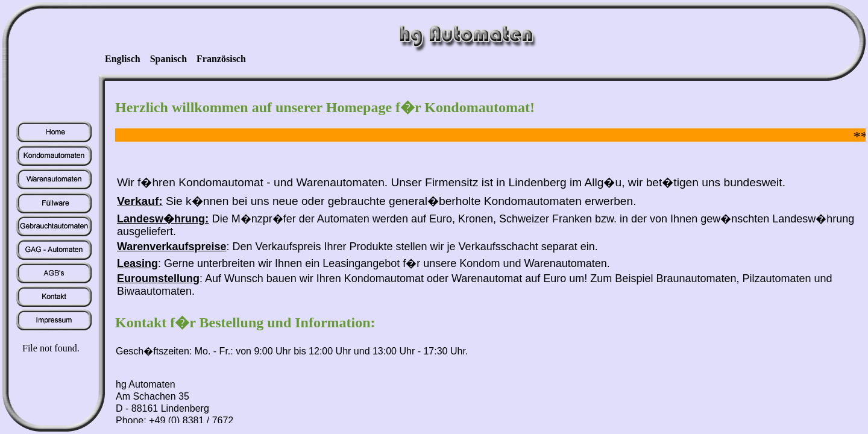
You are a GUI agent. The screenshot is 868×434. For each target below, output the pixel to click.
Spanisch (168, 59)
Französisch (221, 59)
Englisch (123, 59)
